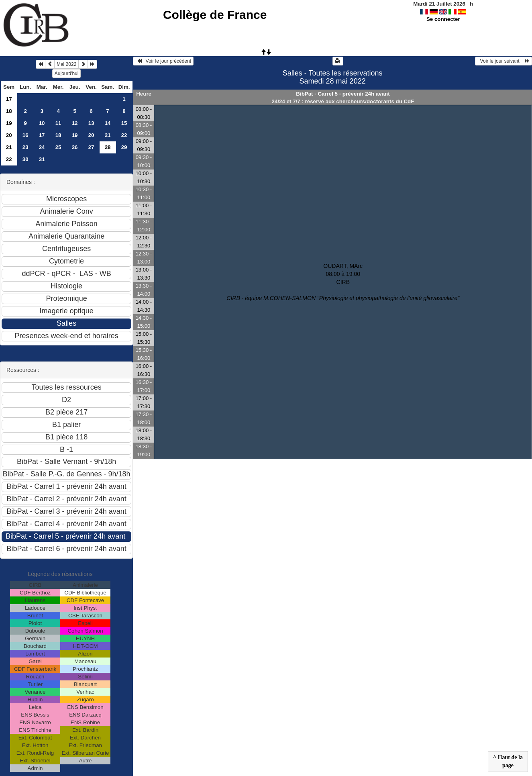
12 (75, 123)
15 (124, 123)
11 (58, 123)
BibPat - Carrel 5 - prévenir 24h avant (343, 94)
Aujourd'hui (67, 74)
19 (9, 123)
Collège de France (215, 15)
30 (25, 159)
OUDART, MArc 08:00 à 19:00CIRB (343, 282)
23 (25, 147)
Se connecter (443, 19)
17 (9, 99)
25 (58, 147)
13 (91, 123)
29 (124, 147)
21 (108, 135)
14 (108, 123)
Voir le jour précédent (163, 61)
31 (42, 159)
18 (9, 111)
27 (91, 147)
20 (9, 135)
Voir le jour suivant (503, 61)
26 (75, 147)
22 (124, 135)
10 (42, 123)
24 (42, 147)
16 (25, 135)
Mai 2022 (66, 64)
